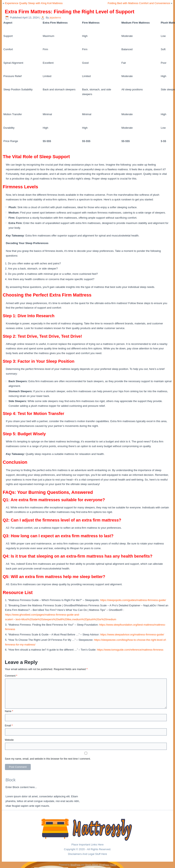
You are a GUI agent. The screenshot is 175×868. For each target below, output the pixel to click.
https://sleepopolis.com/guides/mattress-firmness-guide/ (133, 600)
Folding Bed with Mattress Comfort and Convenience (139, 3)
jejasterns (55, 18)
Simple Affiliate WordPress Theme (101, 865)
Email (9, 726)
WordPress (75, 865)
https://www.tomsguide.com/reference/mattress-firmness (130, 650)
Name (9, 711)
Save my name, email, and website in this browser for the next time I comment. (48, 759)
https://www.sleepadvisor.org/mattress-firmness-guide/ (132, 635)
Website (9, 740)
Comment (11, 676)
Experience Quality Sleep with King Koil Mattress (34, 3)
